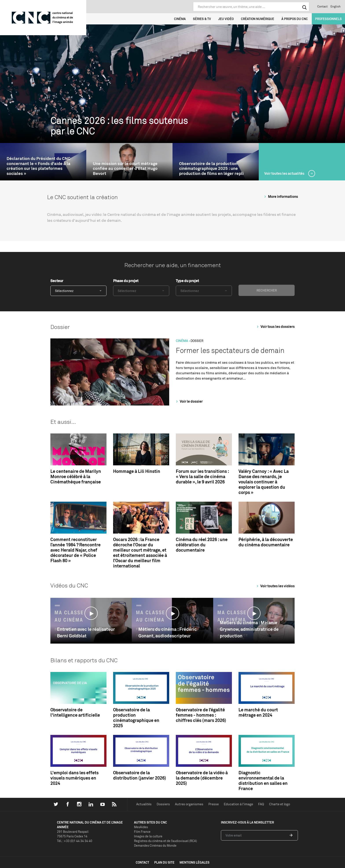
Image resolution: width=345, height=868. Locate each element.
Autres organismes (189, 804)
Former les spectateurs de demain (230, 350)
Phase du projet (126, 281)
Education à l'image (238, 804)
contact (142, 862)
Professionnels (328, 19)
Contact (322, 6)
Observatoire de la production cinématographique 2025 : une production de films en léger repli (211, 169)
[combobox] (78, 291)
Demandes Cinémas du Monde (155, 845)
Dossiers (163, 804)
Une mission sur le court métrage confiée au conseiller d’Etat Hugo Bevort (125, 169)
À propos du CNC (295, 19)
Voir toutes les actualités (285, 173)
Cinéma (180, 19)
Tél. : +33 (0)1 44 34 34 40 (75, 841)
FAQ (261, 804)
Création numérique (258, 19)
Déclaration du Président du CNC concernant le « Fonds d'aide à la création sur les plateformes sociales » (39, 166)
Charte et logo (280, 804)
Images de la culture (148, 836)
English (336, 6)
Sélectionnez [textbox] (64, 291)
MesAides (141, 827)
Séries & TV (202, 19)
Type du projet (187, 281)
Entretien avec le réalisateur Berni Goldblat (86, 632)
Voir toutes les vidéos (275, 586)
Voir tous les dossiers (275, 327)
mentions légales (195, 862)
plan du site (164, 862)
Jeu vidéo (226, 19)
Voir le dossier (189, 401)
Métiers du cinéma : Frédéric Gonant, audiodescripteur (168, 632)
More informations (280, 196)
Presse (214, 804)
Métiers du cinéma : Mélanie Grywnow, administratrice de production (249, 629)
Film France (142, 832)
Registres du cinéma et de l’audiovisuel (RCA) (165, 841)
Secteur (57, 281)
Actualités (144, 804)
